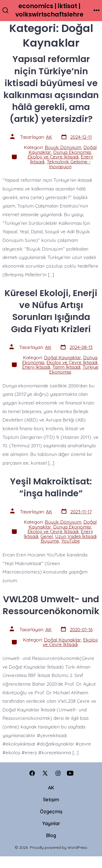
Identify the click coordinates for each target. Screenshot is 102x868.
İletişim (51, 799)
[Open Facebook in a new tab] (32, 773)
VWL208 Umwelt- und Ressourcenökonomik (51, 605)
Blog (51, 835)
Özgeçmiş (51, 811)
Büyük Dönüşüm (63, 147)
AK (49, 137)
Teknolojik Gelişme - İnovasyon (69, 164)
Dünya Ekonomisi (72, 152)
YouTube (71, 541)
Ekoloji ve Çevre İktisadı (53, 157)
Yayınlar (51, 823)
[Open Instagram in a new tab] (58, 773)
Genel (47, 536)
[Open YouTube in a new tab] (70, 773)
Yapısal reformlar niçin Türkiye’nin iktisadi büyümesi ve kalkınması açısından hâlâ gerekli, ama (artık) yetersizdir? (51, 89)
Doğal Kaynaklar (62, 357)
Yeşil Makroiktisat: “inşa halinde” (51, 487)
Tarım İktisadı (66, 367)
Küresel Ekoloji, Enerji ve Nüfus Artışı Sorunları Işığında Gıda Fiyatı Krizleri (51, 311)
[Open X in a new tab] (45, 773)
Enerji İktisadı (36, 367)
